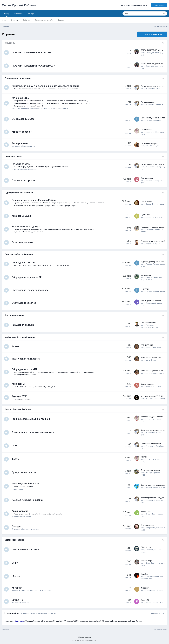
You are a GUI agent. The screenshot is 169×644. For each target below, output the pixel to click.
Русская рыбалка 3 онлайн (19, 254)
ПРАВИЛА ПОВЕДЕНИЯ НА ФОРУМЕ (32, 52)
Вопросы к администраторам (154, 417)
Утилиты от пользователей (153, 241)
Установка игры (21, 98)
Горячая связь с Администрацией (31, 419)
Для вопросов (147, 178)
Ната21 (149, 487)
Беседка (17, 526)
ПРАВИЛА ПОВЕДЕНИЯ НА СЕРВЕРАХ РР (34, 66)
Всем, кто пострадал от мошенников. (33, 432)
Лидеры (61, 20)
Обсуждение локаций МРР (25, 372)
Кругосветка (146, 201)
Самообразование (14, 540)
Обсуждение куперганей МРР (70, 372)
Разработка (146, 511)
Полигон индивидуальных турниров (55, 229)
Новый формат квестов (151, 301)
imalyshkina (151, 528)
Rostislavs (150, 325)
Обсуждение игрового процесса (30, 290)
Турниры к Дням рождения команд (29, 232)
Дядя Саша (151, 563)
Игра (24, 167)
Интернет (17, 588)
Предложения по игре (24, 472)
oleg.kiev (150, 399)
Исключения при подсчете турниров (58, 203)
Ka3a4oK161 (151, 590)
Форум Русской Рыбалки (19, 5)
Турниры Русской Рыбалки (19, 193)
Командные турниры (23, 399)
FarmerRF (150, 550)
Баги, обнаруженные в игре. (153, 118)
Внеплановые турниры (62, 205)
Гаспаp (149, 120)
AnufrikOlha (151, 386)
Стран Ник (150, 514)
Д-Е (25, 265)
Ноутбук (144, 574)
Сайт (4, 20)
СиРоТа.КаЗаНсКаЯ (154, 277)
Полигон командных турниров (27, 229)
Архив (75, 205)
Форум (17, 167)
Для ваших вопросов (24, 180)
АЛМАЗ (31, 387)
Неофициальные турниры (26, 227)
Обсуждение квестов (24, 303)
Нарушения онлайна (23, 325)
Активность (19, 13)
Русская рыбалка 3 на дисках (154, 498)
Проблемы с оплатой (47, 89)
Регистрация (159, 5)
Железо (16, 576)
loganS (149, 217)
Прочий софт (146, 561)
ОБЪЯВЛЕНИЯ (147, 345)
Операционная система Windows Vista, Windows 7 (67, 101)
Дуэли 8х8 (145, 215)
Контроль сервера (14, 315)
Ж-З (30, 265)
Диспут (149, 473)
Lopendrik (150, 132)
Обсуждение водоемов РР (27, 277)
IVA (147, 146)
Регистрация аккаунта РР (68, 89)
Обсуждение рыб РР (23, 263)
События (26, 20)
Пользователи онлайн (44, 20)
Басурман (150, 303)
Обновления (146, 130)
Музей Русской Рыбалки (26, 484)
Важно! (16, 346)
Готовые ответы (13, 156)
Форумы (15, 20)
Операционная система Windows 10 (76, 103)
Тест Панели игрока (150, 143)
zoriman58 (150, 181)
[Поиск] (137, 13)
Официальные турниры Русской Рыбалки (35, 200)
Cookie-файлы (84, 637)
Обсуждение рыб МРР (47, 372)
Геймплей (145, 289)
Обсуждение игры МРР (25, 369)
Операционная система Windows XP (29, 101)
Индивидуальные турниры (40, 205)
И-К (35, 265)
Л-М (39, 265)
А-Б (16, 265)
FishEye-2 (51, 387)
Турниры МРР (19, 396)
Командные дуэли (22, 216)
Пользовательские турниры (83, 229)
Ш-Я (67, 265)
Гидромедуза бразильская (153, 262)
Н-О (44, 265)
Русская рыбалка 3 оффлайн (26, 514)
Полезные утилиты (22, 242)
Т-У (58, 265)
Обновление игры (52, 103)
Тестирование (20, 143)
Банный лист (89, 372)
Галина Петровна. (153, 229)
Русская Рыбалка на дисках (28, 500)
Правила (18, 203)
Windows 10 (146, 547)
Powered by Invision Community (85, 640)
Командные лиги (21, 205)
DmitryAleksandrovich (155, 576)
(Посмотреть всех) (157, 613)
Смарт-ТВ (18, 600)
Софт (15, 563)
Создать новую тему (152, 34)
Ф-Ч (62, 265)
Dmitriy (149, 53)
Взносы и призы (81, 203)
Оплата (66, 167)
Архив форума (20, 511)
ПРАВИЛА (10, 43)
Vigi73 (149, 244)
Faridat (149, 603)
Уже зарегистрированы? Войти (134, 5)
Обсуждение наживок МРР (26, 375)
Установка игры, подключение (48, 167)
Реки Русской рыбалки (24, 486)
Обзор (7, 15)
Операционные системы (26, 549)
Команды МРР (20, 384)
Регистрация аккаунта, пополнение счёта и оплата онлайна (46, 86)
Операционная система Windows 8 (29, 103)
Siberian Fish (40, 387)
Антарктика (146, 275)
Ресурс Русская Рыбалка (18, 409)
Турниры (31, 167)
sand (148, 348)
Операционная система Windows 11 (29, 106)
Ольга (149, 204)
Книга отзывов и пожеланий (153, 485)
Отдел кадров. (147, 384)
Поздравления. (147, 525)
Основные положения (32, 203)
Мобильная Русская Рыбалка (20, 337)
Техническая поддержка (18, 78)
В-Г (20, 265)
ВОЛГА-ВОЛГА (20, 387)
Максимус (150, 89)
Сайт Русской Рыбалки (151, 443)
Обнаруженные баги (23, 119)
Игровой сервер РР (23, 132)
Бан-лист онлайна (148, 323)
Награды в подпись (97, 203)
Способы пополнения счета (26, 89)
